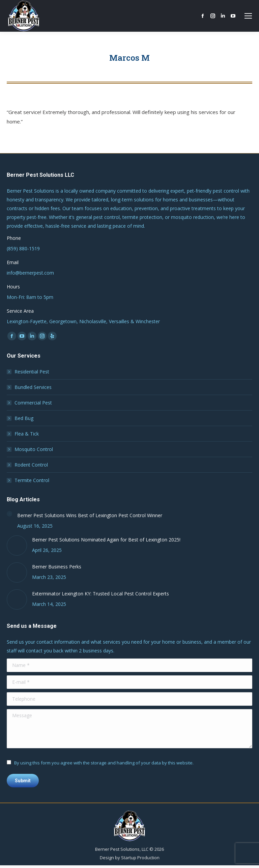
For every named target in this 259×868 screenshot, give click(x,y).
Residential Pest (32, 372)
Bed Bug (24, 418)
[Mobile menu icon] (248, 16)
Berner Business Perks (57, 567)
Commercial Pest (33, 403)
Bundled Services (33, 387)
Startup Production (140, 858)
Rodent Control (31, 465)
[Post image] (9, 514)
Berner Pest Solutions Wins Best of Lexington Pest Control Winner (90, 515)
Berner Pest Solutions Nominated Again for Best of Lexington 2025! (106, 540)
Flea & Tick (27, 434)
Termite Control (32, 480)
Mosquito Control (34, 449)
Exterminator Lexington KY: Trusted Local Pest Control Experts (100, 594)
